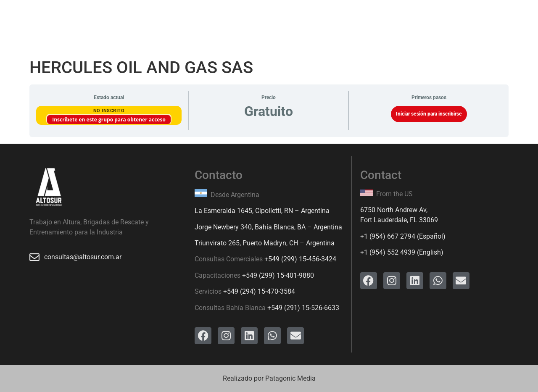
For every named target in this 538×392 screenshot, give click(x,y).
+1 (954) (374, 236)
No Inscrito (109, 111)
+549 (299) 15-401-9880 (278, 275)
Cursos (167, 19)
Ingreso (324, 19)
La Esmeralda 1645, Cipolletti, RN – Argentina (262, 211)
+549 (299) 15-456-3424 (300, 259)
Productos (209, 19)
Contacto (365, 19)
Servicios (126, 19)
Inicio (88, 19)
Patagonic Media (290, 378)
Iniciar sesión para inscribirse (429, 114)
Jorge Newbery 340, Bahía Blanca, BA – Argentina (268, 227)
